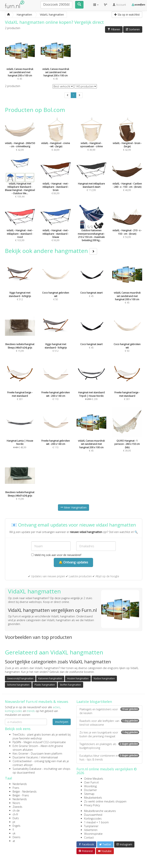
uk (14, 833)
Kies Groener (20, 754)
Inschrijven (62, 722)
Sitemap (89, 794)
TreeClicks (19, 735)
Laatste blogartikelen (94, 702)
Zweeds (17, 807)
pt (14, 822)
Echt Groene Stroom (25, 746)
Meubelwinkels (93, 798)
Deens (16, 837)
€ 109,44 (20, 183)
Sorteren (133, 29)
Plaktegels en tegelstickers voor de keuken (109, 711)
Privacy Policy (92, 805)
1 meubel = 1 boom (96, 822)
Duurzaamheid (93, 815)
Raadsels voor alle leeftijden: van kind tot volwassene (109, 723)
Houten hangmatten (78, 678)
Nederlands (20, 784)
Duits (16, 818)
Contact (89, 838)
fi (13, 830)
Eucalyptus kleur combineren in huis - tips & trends (109, 758)
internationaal (49, 757)
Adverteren (91, 830)
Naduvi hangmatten (104, 678)
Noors (16, 803)
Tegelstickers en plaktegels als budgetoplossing (109, 746)
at (14, 841)
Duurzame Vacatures (25, 757)
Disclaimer (90, 790)
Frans (16, 788)
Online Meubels (94, 779)
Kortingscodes (93, 819)
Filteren (114, 29)
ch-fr (15, 814)
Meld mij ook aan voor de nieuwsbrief (56, 555)
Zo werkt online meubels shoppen (105, 801)
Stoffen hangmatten (70, 685)
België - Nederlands (25, 792)
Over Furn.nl (91, 782)
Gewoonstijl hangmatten (20, 678)
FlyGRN (17, 742)
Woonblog (90, 786)
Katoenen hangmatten (50, 678)
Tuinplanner (91, 826)
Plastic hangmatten (45, 685)
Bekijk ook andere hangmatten (51, 251)
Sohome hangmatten (18, 685)
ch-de (16, 811)
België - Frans (21, 795)
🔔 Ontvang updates (73, 562)
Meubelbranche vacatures (100, 811)
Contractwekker (22, 761)
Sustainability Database (27, 769)
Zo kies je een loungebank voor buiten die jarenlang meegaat (109, 734)
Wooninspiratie (93, 834)
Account (119, 5)
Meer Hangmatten (73, 507)
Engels (16, 826)
